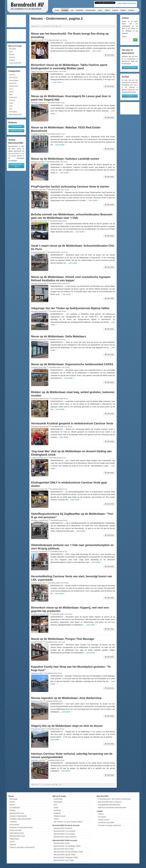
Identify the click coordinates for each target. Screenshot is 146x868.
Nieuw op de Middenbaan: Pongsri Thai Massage (63, 639)
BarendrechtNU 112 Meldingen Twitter (67, 846)
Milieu (11, 95)
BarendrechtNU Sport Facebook (65, 837)
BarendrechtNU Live (17, 813)
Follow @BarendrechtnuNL (127, 3)
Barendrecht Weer (130, 67)
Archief (130, 96)
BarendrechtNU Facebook (63, 828)
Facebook (12, 57)
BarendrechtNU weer (18, 153)
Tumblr (56, 819)
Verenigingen (13, 112)
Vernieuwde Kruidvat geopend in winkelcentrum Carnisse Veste (72, 423)
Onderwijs (12, 100)
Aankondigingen (14, 80)
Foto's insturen (16, 126)
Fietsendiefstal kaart (17, 833)
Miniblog (12, 810)
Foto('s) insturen (104, 820)
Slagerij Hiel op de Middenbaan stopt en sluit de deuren (67, 726)
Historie (11, 92)
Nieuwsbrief (13, 49)
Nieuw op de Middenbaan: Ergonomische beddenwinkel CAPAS (72, 364)
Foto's (100, 10)
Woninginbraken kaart (17, 836)
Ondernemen (13, 97)
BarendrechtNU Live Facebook (64, 831)
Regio (11, 106)
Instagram (12, 60)
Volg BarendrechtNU (15, 63)
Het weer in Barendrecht (18, 816)
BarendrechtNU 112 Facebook (64, 834)
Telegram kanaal (60, 816)
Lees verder (98, 51)
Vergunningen (14, 839)
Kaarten (115, 10)
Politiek (11, 103)
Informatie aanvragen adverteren (109, 825)
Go (135, 40)
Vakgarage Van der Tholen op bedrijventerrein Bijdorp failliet (70, 308)
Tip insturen (102, 817)
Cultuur (11, 89)
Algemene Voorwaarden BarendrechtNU (112, 808)
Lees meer (109, 55)
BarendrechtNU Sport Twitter (64, 860)
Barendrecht (13, 83)
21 (60, 26)
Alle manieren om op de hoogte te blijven (68, 822)
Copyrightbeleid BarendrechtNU (109, 805)
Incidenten (80, 10)
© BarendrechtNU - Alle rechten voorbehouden (114, 799)
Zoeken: (125, 37)
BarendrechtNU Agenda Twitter (65, 855)
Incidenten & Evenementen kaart (21, 827)
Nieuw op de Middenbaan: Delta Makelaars (59, 336)
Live (72, 10)
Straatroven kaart (16, 830)
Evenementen (91, 10)
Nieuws (12, 805)
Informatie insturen (16, 131)
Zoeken (123, 10)
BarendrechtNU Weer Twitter (64, 849)
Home (57, 10)
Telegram (12, 54)
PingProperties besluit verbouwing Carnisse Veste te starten (70, 187)
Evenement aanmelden (106, 823)
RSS (55, 805)
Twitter (11, 52)
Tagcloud (13, 844)
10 (56, 26)
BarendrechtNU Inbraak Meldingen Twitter (68, 852)
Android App (58, 799)
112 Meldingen (15, 808)
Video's (107, 10)
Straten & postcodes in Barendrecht (22, 847)
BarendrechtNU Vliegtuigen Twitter (66, 857)
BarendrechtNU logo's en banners (110, 802)
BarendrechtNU (14, 86)
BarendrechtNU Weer (16, 165)
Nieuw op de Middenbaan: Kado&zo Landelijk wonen (65, 159)
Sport (11, 109)
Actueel (65, 10)
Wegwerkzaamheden (15, 114)
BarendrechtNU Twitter (62, 843)
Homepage (13, 799)
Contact (131, 10)
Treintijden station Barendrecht (20, 819)
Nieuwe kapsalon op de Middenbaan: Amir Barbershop (66, 698)
